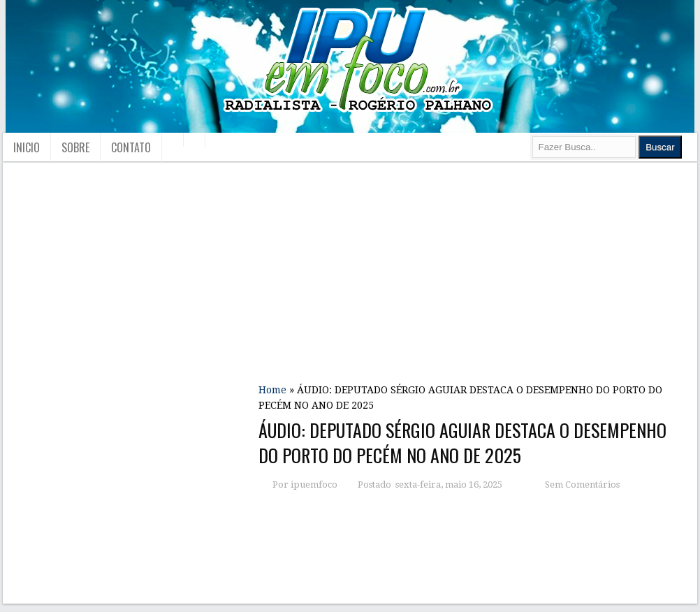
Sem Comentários (582, 484)
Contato (131, 147)
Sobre (75, 147)
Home (272, 390)
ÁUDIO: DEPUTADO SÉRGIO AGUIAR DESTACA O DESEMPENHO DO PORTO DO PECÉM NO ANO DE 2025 (462, 443)
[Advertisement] (474, 268)
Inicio (27, 147)
